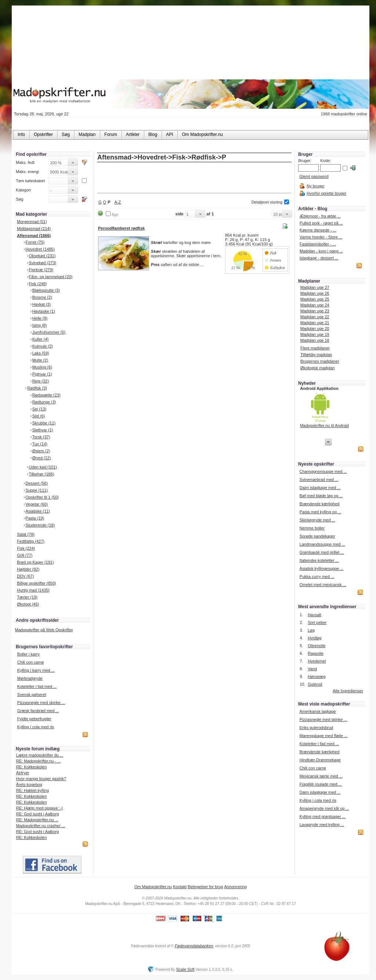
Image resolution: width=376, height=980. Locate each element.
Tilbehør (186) (42, 474)
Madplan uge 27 (315, 287)
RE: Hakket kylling (32, 790)
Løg (311, 630)
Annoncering (235, 887)
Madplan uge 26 (315, 293)
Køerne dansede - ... (318, 230)
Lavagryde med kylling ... (322, 825)
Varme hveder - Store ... (321, 237)
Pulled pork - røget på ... (321, 223)
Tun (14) (40, 444)
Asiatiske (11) (38, 511)
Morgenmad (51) (32, 222)
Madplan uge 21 (315, 323)
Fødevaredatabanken (194, 946)
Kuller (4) (41, 339)
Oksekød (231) (42, 256)
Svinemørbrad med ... (319, 480)
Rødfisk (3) (37, 388)
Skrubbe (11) (44, 423)
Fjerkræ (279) (41, 270)
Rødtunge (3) (44, 402)
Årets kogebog (29, 785)
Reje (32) (41, 381)
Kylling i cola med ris (36, 727)
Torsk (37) (41, 437)
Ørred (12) (42, 458)
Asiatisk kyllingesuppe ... (322, 568)
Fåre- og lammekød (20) (51, 277)
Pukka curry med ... (317, 577)
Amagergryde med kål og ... (324, 808)
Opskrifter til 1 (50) (42, 497)
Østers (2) (41, 451)
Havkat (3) (42, 304)
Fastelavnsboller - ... (318, 244)
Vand (312, 669)
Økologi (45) (28, 604)
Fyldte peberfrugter (34, 719)
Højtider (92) (28, 569)
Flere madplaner (315, 348)
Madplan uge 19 (315, 334)
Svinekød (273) (43, 263)
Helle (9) (40, 318)
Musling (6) (42, 367)
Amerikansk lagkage (317, 711)
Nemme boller (312, 528)
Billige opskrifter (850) (36, 583)
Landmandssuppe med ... (322, 544)
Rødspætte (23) (46, 395)
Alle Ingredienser (348, 691)
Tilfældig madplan (316, 355)
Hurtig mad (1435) (33, 590)
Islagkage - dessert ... (319, 258)
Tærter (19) (27, 597)
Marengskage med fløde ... (323, 736)
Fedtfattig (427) (31, 541)
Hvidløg (314, 638)
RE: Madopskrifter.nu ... (37, 820)
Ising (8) (40, 325)
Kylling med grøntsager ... (322, 816)
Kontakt (180, 887)
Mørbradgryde (30, 678)
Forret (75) (35, 242)
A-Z (118, 202)
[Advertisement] (194, 178)
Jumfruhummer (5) (49, 332)
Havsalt (314, 615)
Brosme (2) (42, 297)
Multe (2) (40, 360)
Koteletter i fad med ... (37, 686)
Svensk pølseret (32, 694)
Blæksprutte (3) (46, 290)
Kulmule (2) (43, 346)
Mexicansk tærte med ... (321, 776)
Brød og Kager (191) (35, 562)
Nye (115, 215)
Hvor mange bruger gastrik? (41, 779)
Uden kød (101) (43, 467)
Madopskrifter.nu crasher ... (41, 826)
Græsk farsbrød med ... (38, 711)
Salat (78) (26, 534)
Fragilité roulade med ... (321, 784)
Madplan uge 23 (315, 311)
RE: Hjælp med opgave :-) (39, 808)
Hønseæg (317, 676)
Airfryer (23, 773)
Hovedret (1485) (40, 249)
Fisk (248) (38, 284)
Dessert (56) (37, 483)
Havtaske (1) (44, 311)
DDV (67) (25, 576)
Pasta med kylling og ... (321, 512)
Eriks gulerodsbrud (316, 728)
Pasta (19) (35, 518)
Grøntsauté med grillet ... (322, 552)
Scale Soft (185, 969)
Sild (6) (39, 416)
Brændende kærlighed (320, 504)
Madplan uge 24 (315, 305)
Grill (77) (25, 555)
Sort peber (317, 622)
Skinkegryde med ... (317, 520)
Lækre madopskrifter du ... (40, 755)
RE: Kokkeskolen (32, 767)
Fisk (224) (26, 548)
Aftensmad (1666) (34, 236)
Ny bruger (315, 186)
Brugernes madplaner (320, 361)
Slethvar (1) (43, 430)
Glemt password (314, 176)
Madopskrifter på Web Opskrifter (44, 630)
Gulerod (315, 684)
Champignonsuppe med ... (323, 471)
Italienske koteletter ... (319, 560)
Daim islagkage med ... (320, 488)
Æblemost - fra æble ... (320, 216)
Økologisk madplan (318, 368)
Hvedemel (317, 661)
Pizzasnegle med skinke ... (41, 703)
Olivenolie (317, 646)
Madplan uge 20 (315, 329)
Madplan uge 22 (315, 317)
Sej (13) (39, 409)
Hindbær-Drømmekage (320, 760)
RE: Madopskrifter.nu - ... (39, 761)
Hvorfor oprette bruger (326, 193)
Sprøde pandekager (317, 536)
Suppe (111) (37, 490)
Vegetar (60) (37, 504)
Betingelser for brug (205, 887)
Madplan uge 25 (315, 299)
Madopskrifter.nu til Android (324, 426)
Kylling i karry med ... (36, 670)
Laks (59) (41, 353)
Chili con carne (31, 662)
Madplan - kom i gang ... (321, 251)
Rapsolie (316, 653)
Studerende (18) (40, 525)
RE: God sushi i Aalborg (38, 814)
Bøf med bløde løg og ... (321, 496)
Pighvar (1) (42, 374)
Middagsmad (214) (34, 229)
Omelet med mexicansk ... (323, 585)
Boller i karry (28, 654)
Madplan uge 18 (315, 340)
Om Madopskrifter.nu (153, 887)
